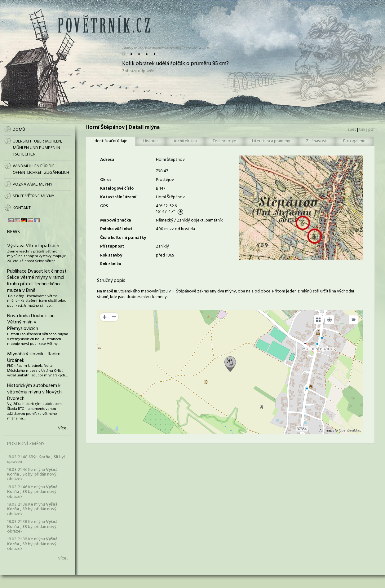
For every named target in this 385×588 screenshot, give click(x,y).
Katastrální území (118, 197)
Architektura (185, 141)
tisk (362, 130)
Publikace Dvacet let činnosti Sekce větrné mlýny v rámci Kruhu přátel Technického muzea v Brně (37, 281)
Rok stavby (111, 255)
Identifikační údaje (111, 141)
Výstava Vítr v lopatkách (33, 246)
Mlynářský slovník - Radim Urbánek (34, 357)
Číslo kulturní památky (123, 238)
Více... (63, 428)
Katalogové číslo (117, 189)
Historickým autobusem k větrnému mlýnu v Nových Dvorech (34, 392)
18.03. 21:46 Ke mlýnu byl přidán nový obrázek (32, 475)
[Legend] (353, 320)
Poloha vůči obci (116, 229)
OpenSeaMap (350, 431)
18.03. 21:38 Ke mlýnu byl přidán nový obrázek (32, 509)
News (13, 232)
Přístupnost (112, 246)
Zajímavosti (317, 141)
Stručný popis (111, 281)
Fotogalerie (354, 141)
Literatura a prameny (271, 141)
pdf (372, 130)
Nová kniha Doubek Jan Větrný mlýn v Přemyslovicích (31, 323)
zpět (352, 130)
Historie (150, 141)
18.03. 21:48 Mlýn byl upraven (36, 459)
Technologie (224, 141)
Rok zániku (111, 264)
